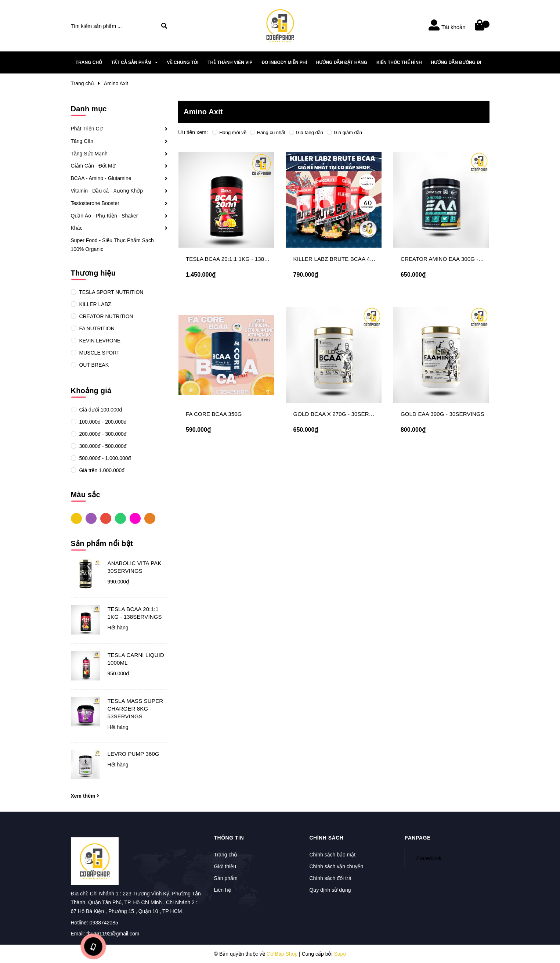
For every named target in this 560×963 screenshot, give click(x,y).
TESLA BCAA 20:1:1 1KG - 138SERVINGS (135, 613)
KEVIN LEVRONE (99, 341)
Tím (91, 518)
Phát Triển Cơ (87, 129)
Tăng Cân (82, 141)
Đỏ (106, 518)
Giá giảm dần (344, 132)
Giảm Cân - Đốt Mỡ (93, 166)
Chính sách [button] (326, 838)
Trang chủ (226, 855)
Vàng (76, 518)
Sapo (340, 954)
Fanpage (418, 838)
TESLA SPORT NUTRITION (111, 292)
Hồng (135, 518)
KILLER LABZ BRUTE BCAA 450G (337, 259)
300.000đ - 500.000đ (102, 446)
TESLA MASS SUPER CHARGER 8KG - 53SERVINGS (136, 709)
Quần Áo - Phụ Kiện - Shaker (104, 216)
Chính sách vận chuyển (336, 866)
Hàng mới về (229, 132)
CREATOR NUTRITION (106, 316)
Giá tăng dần (306, 132)
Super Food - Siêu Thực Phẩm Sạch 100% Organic (112, 245)
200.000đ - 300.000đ (102, 434)
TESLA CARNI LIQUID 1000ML (136, 659)
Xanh (120, 518)
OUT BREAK (93, 365)
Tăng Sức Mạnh (89, 154)
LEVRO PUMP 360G (133, 754)
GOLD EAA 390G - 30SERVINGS (442, 414)
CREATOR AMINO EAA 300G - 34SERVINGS (458, 259)
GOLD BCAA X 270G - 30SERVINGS (339, 414)
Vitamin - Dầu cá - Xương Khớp (107, 191)
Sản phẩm (226, 878)
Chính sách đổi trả (330, 878)
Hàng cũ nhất (268, 132)
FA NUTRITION (96, 328)
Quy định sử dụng (330, 890)
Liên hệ (223, 890)
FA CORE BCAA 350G (214, 414)
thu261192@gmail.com (113, 934)
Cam (150, 518)
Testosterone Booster (95, 203)
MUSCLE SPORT (99, 353)
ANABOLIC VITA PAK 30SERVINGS (135, 567)
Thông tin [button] (229, 838)
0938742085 (104, 923)
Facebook (429, 858)
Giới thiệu (225, 866)
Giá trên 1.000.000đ (101, 470)
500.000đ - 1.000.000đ (104, 458)
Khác (77, 228)
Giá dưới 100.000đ (100, 410)
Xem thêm (85, 796)
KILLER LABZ (95, 304)
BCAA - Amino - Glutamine (101, 178)
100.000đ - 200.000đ (102, 422)
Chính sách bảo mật (332, 855)
